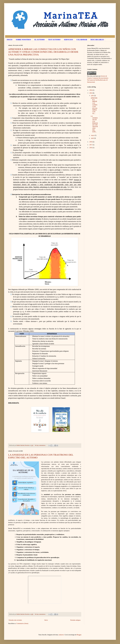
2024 (91, 90)
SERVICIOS (68, 40)
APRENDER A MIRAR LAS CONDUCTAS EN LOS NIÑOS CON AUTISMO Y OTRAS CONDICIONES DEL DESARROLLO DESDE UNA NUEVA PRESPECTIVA (43, 52)
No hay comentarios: (40, 445)
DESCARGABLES (97, 40)
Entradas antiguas (75, 620)
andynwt (61, 635)
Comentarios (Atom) (22, 623)
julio (93, 96)
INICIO (10, 40)
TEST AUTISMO (54, 40)
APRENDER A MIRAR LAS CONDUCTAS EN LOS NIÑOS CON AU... (94, 106)
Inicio (46, 620)
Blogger (79, 635)
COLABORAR (82, 40)
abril (93, 138)
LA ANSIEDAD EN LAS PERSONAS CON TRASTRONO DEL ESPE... (94, 124)
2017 (91, 145)
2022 (91, 93)
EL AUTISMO (39, 40)
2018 (91, 142)
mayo (93, 135)
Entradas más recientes (15, 620)
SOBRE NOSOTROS (23, 40)
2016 (91, 148)
